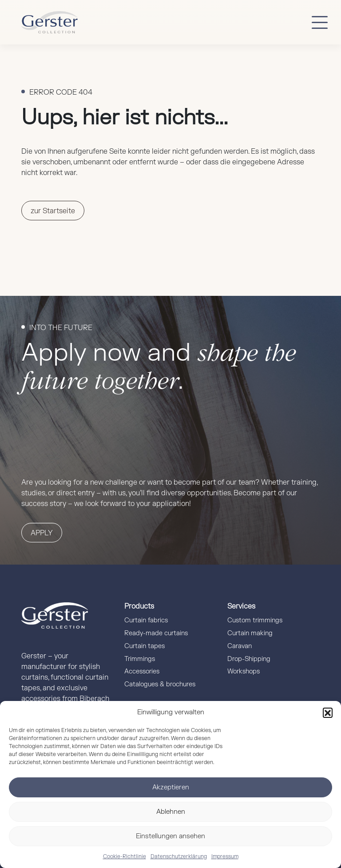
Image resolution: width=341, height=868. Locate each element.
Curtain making (250, 633)
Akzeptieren (171, 787)
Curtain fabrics (146, 620)
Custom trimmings (255, 620)
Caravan (240, 646)
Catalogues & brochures (160, 684)
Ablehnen (171, 812)
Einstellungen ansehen (170, 836)
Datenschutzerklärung (179, 856)
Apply (42, 533)
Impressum (225, 856)
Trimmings (140, 659)
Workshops (244, 671)
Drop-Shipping (249, 659)
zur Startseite (53, 211)
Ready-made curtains (156, 633)
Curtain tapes (145, 646)
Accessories (142, 671)
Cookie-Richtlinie (125, 856)
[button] (328, 713)
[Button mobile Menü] (320, 22)
